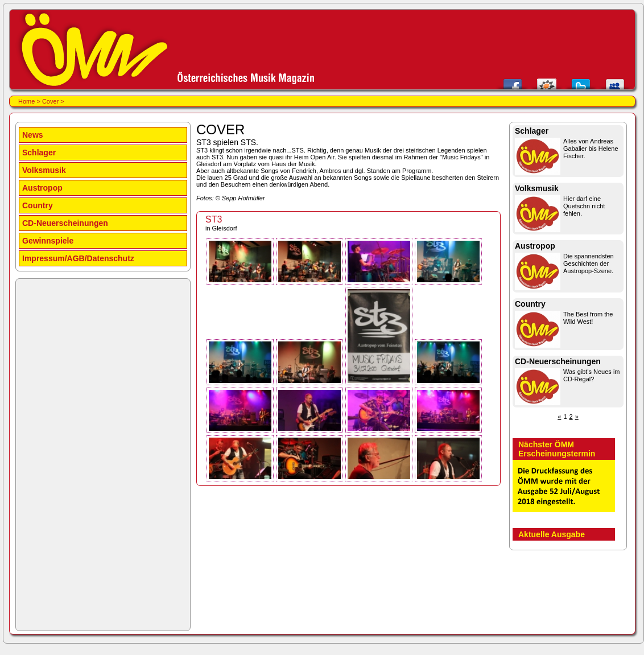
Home (26, 101)
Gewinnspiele (48, 241)
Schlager (39, 153)
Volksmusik (44, 170)
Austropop (42, 188)
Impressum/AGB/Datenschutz (78, 258)
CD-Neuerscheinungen (65, 223)
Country (38, 205)
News (33, 135)
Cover (50, 101)
